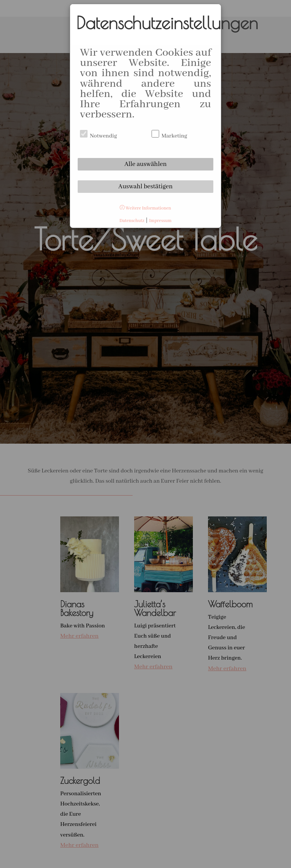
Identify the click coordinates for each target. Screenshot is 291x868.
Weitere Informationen (145, 208)
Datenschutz (132, 221)
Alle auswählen (145, 164)
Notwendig (98, 136)
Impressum (160, 221)
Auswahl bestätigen (145, 187)
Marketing (169, 136)
